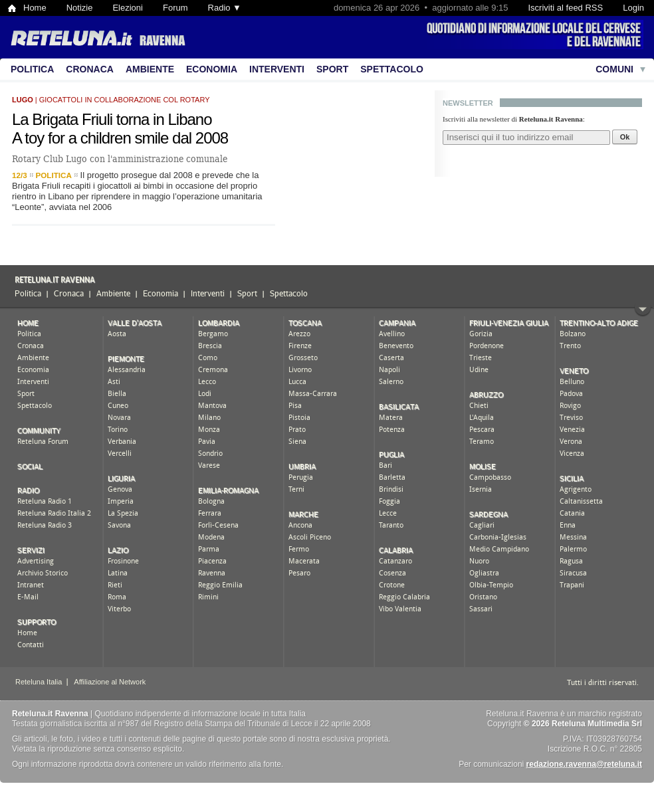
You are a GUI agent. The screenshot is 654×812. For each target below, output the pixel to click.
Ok (625, 137)
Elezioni (128, 8)
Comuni (614, 69)
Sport (332, 69)
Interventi (277, 69)
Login (633, 8)
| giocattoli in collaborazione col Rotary (111, 100)
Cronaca (90, 69)
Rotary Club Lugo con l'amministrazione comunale (120, 159)
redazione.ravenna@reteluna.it (584, 764)
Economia (212, 69)
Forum (175, 8)
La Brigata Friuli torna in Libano (112, 119)
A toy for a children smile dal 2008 (120, 138)
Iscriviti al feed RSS (565, 8)
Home (35, 8)
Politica (32, 69)
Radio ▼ (225, 8)
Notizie (80, 8)
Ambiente (150, 69)
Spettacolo (392, 69)
